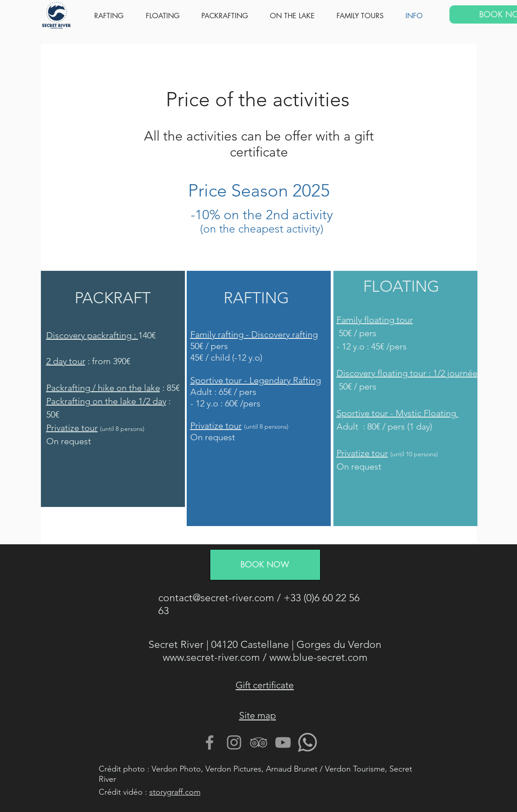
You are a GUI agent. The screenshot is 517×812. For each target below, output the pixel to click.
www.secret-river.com (211, 657)
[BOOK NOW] (265, 565)
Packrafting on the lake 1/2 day (106, 401)
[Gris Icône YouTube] (283, 742)
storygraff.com (175, 792)
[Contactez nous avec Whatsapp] (307, 742)
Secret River (176, 645)
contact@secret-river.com (216, 598)
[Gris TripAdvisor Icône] (258, 742)
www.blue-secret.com (319, 657)
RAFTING (256, 298)
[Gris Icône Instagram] (234, 742)
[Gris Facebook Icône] (210, 742)
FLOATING (401, 286)
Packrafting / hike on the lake (103, 388)
